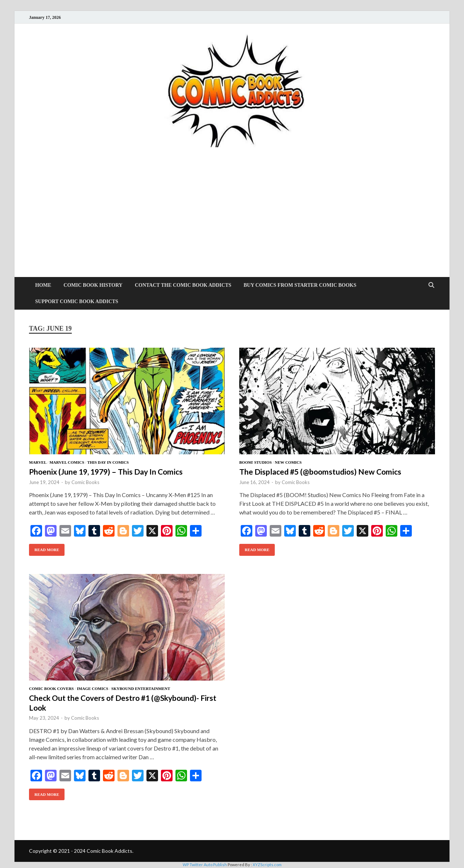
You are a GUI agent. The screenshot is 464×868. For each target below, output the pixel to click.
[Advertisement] (232, 223)
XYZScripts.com (267, 865)
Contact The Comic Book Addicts (183, 285)
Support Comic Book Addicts (77, 301)
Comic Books (85, 482)
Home (43, 285)
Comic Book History (93, 285)
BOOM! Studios (256, 462)
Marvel (38, 462)
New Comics (288, 462)
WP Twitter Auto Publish (205, 865)
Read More (44, 548)
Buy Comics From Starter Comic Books (300, 285)
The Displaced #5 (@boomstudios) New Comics (320, 472)
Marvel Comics (67, 462)
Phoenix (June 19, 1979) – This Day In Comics (106, 472)
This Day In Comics (108, 462)
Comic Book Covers (51, 689)
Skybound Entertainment (141, 689)
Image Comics (92, 689)
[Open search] (431, 286)
